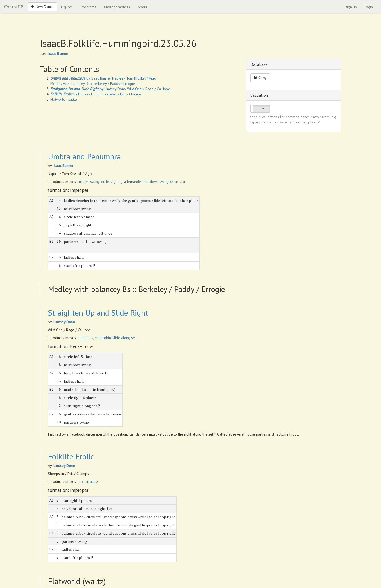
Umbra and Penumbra (84, 156)
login (369, 7)
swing (95, 182)
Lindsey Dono (64, 322)
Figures (67, 7)
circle (105, 182)
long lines (85, 338)
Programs (88, 7)
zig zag (117, 182)
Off (262, 109)
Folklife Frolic (71, 456)
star (183, 182)
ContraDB (14, 7)
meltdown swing (156, 182)
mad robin (103, 338)
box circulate (88, 481)
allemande (133, 182)
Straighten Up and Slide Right (98, 312)
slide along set (124, 338)
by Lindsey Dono (88, 89)
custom (83, 182)
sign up (351, 7)
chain (174, 182)
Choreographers (117, 7)
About (142, 7)
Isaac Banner (58, 54)
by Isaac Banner (81, 78)
